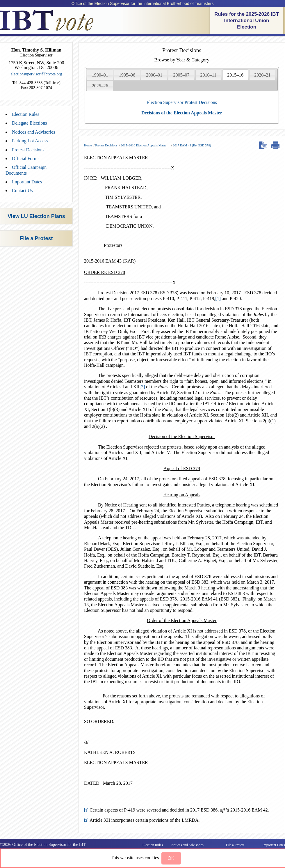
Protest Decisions (28, 150)
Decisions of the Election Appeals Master (182, 113)
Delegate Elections (29, 123)
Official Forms (26, 158)
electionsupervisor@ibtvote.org (36, 74)
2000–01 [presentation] (154, 75)
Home (88, 145)
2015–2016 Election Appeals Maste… (145, 145)
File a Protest (36, 238)
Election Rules (26, 114)
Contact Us (22, 191)
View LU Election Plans (36, 216)
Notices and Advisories (33, 132)
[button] (171, 858)
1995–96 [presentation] (127, 75)
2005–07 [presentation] (181, 75)
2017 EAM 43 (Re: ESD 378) (192, 145)
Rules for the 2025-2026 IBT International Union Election (247, 21)
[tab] (100, 75)
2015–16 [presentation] (235, 75)
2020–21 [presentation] (262, 75)
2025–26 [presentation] (100, 86)
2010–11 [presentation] (208, 75)
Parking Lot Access (30, 141)
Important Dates (27, 182)
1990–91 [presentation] (100, 75)
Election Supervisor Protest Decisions (182, 102)
